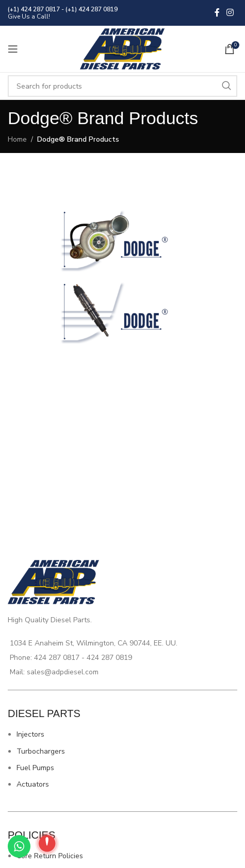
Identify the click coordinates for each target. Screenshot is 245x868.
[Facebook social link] (217, 13)
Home (17, 139)
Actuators (33, 784)
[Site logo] (123, 48)
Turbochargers (41, 751)
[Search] (123, 86)
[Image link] (123, 240)
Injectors (30, 734)
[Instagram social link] (230, 13)
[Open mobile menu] (13, 49)
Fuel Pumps (35, 768)
